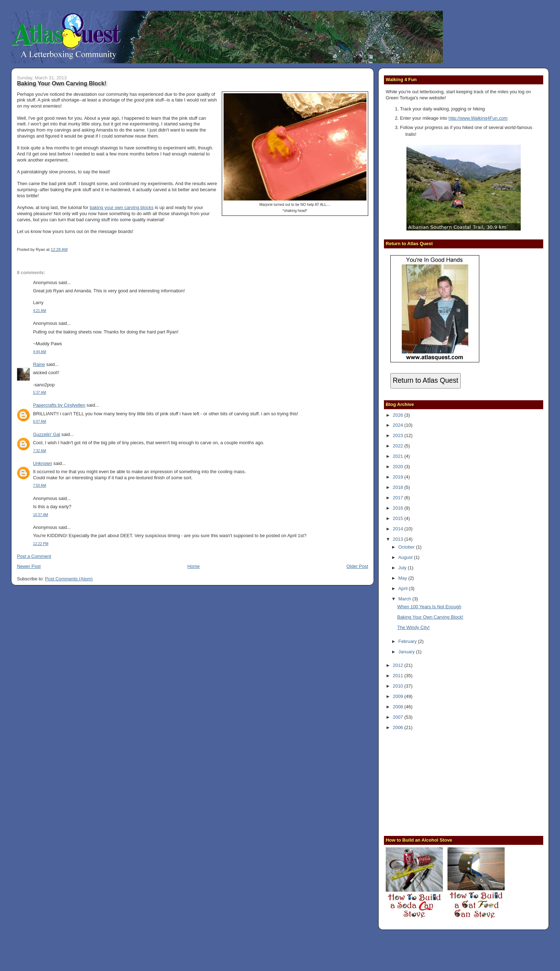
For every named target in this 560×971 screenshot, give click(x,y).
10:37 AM (40, 515)
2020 (399, 467)
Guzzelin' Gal (46, 434)
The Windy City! (413, 627)
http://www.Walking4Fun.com (478, 118)
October (407, 547)
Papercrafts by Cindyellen (59, 405)
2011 (399, 676)
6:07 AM (39, 422)
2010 (399, 686)
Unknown (42, 463)
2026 (399, 415)
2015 (399, 518)
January (407, 652)
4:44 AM (39, 352)
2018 (399, 487)
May (403, 578)
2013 (399, 539)
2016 (399, 508)
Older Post (357, 566)
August (406, 557)
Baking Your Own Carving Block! (61, 83)
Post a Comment (34, 556)
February (408, 641)
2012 (399, 665)
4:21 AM (39, 311)
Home (194, 566)
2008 (399, 707)
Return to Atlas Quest (426, 380)
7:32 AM (39, 451)
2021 (399, 456)
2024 (399, 425)
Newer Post (29, 566)
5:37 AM (39, 393)
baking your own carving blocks (122, 207)
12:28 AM (59, 249)
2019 (399, 477)
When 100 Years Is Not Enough (429, 607)
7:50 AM (39, 485)
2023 (399, 435)
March (405, 599)
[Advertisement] (430, 782)
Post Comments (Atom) (69, 579)
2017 (399, 498)
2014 (399, 529)
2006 (399, 727)
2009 (399, 696)
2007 (399, 717)
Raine (39, 364)
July (403, 568)
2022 (399, 446)
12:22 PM (41, 544)
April (403, 588)
